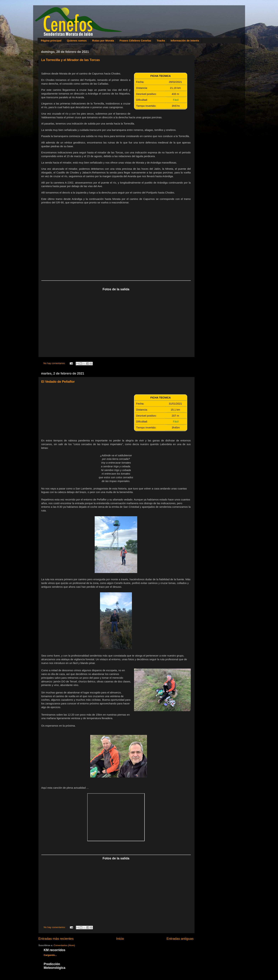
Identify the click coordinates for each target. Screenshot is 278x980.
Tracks (161, 41)
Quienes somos (77, 41)
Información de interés (185, 41)
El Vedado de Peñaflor (58, 382)
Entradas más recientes (56, 939)
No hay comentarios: (55, 363)
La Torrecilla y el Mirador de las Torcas (71, 60)
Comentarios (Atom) (64, 945)
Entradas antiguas (180, 939)
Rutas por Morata (103, 41)
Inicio (120, 939)
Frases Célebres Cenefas (135, 41)
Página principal (51, 41)
